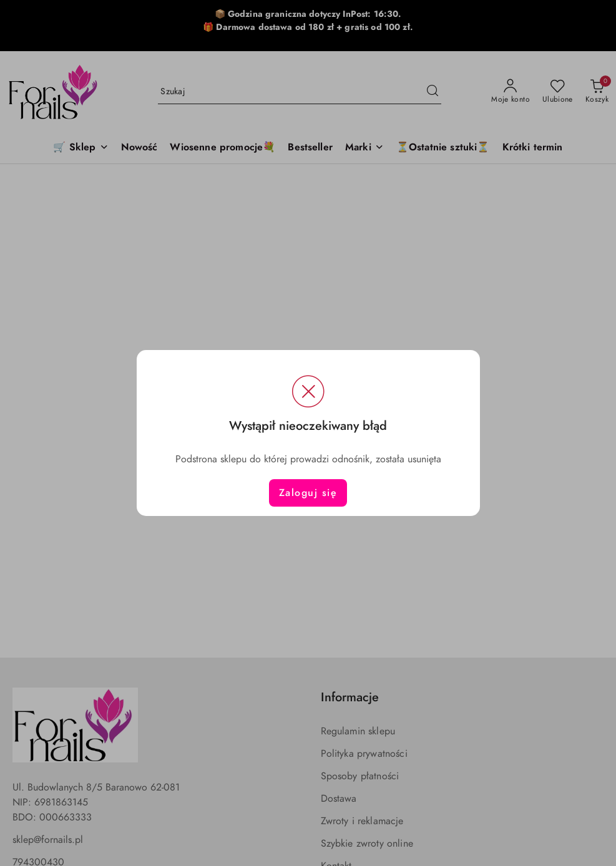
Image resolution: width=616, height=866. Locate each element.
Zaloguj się (308, 493)
